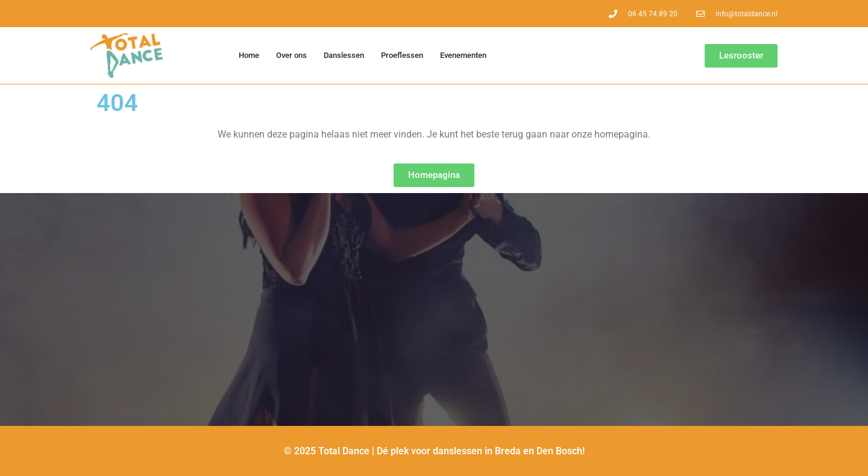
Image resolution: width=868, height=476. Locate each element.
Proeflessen (402, 55)
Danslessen (344, 55)
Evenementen (463, 55)
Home (249, 55)
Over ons (291, 55)
